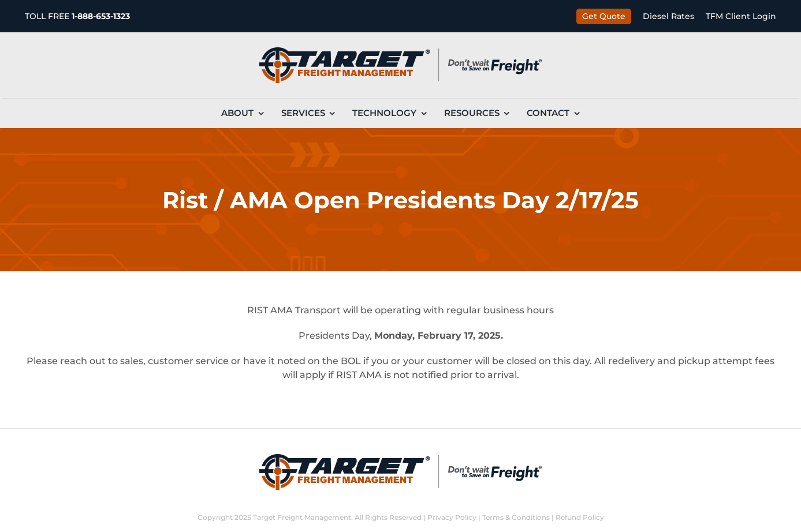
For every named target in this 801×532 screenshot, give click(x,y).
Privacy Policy (452, 517)
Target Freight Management (302, 517)
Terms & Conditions (516, 517)
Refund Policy (580, 517)
